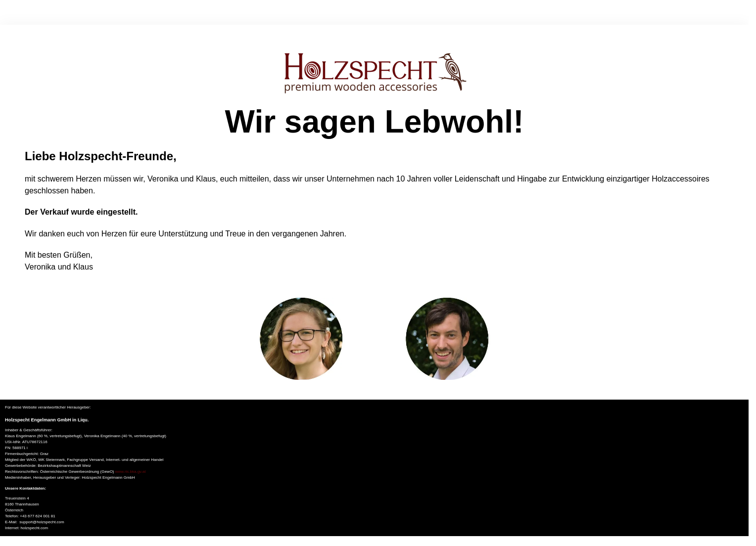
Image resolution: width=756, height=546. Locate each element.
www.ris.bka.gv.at (131, 472)
